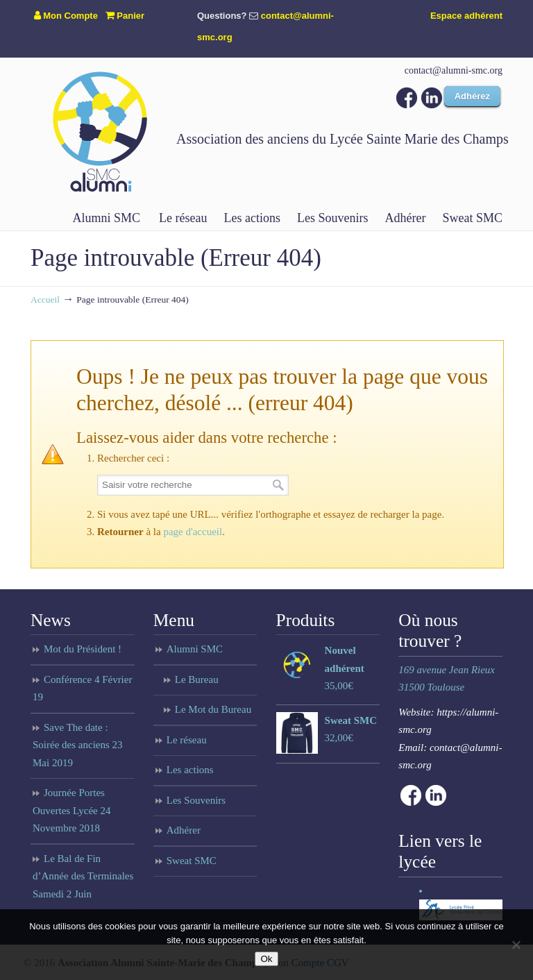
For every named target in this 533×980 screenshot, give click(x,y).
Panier (125, 16)
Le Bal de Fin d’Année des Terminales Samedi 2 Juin (83, 876)
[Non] (516, 945)
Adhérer (184, 830)
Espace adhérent (466, 16)
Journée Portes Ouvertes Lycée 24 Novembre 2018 (71, 810)
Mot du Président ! (83, 649)
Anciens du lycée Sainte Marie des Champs (100, 131)
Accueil (45, 299)
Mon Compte (66, 16)
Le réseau (187, 740)
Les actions (190, 770)
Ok (266, 959)
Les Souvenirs (196, 800)
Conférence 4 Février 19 (82, 688)
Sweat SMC (192, 861)
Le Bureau (197, 679)
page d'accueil (193, 532)
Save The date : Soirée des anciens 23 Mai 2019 (78, 745)
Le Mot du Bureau (213, 709)
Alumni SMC (195, 649)
